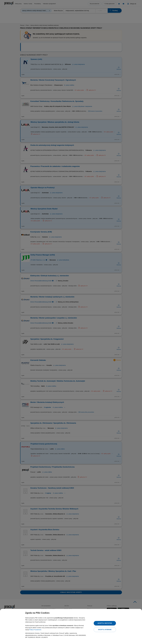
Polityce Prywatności (35, 630)
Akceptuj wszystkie (105, 623)
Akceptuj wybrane (105, 630)
